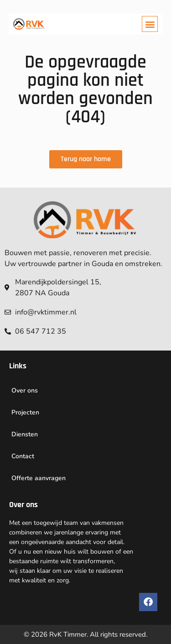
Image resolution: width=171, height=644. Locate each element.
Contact (23, 456)
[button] (150, 24)
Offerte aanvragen (39, 478)
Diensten (25, 434)
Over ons (25, 390)
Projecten (25, 412)
